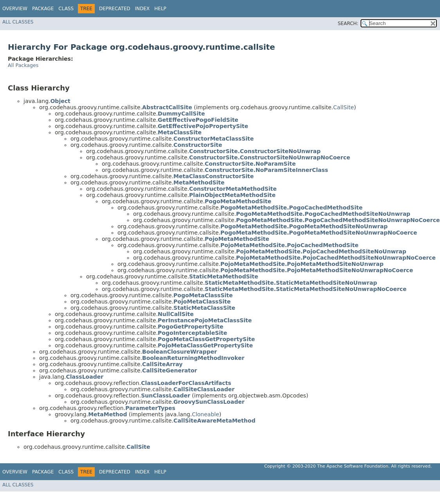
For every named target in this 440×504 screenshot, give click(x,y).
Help (160, 9)
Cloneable (206, 414)
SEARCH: (348, 23)
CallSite (344, 107)
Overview (15, 9)
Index (142, 9)
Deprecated (115, 9)
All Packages (23, 65)
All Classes (18, 22)
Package (43, 9)
